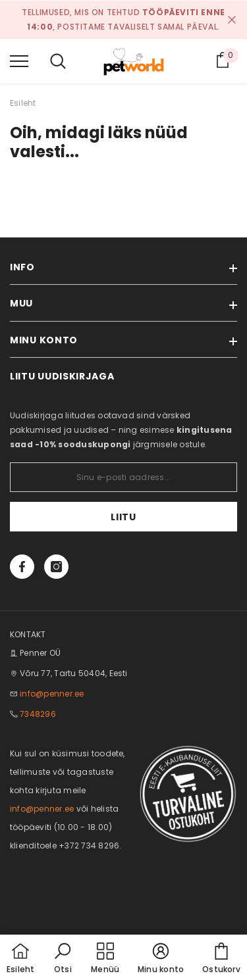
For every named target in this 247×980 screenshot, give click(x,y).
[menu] (19, 61)
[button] (63, 959)
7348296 (38, 714)
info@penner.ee (52, 694)
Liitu (123, 517)
